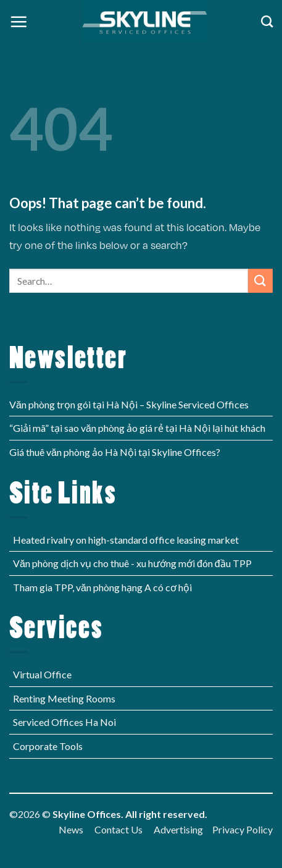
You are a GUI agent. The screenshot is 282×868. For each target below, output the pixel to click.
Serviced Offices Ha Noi (64, 722)
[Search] (267, 21)
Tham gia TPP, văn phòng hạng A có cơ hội (102, 587)
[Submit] (260, 281)
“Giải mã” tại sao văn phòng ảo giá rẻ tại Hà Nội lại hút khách (137, 428)
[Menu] (19, 22)
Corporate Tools (48, 746)
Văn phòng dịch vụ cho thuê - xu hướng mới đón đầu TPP (132, 563)
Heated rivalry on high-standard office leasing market (126, 540)
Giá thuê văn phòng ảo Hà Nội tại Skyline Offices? (115, 452)
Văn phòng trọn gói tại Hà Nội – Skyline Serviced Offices (129, 404)
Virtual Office (42, 674)
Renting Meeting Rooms (64, 698)
